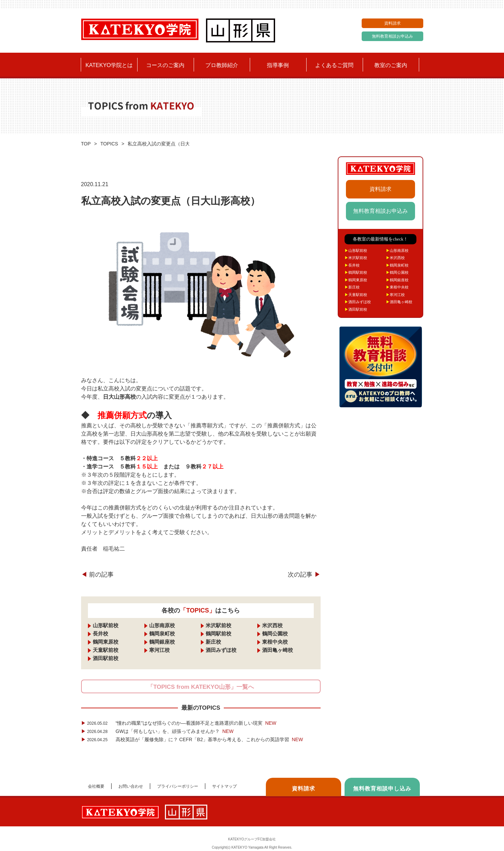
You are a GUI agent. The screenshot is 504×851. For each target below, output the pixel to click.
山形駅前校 (106, 625)
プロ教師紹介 (222, 65)
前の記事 (97, 575)
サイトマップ (224, 786)
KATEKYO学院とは (109, 65)
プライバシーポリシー (178, 786)
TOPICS (109, 144)
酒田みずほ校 (221, 650)
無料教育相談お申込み (392, 36)
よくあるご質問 (334, 65)
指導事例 (278, 65)
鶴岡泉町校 (162, 634)
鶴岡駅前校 (218, 634)
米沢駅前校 (218, 625)
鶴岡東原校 (106, 642)
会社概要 (96, 786)
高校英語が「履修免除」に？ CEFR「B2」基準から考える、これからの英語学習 (192, 739)
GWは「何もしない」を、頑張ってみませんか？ (157, 731)
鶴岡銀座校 (162, 642)
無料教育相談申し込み (382, 789)
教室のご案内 (391, 65)
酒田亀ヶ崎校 (277, 650)
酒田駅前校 (106, 658)
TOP (86, 144)
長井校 (100, 634)
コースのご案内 (165, 65)
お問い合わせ (131, 786)
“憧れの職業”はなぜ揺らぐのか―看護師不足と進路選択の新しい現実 (179, 723)
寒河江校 (159, 650)
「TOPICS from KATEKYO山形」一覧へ (201, 687)
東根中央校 (275, 642)
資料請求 (392, 23)
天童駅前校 (106, 650)
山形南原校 (162, 625)
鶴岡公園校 (275, 634)
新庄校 (213, 642)
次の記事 (304, 575)
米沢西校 (272, 625)
